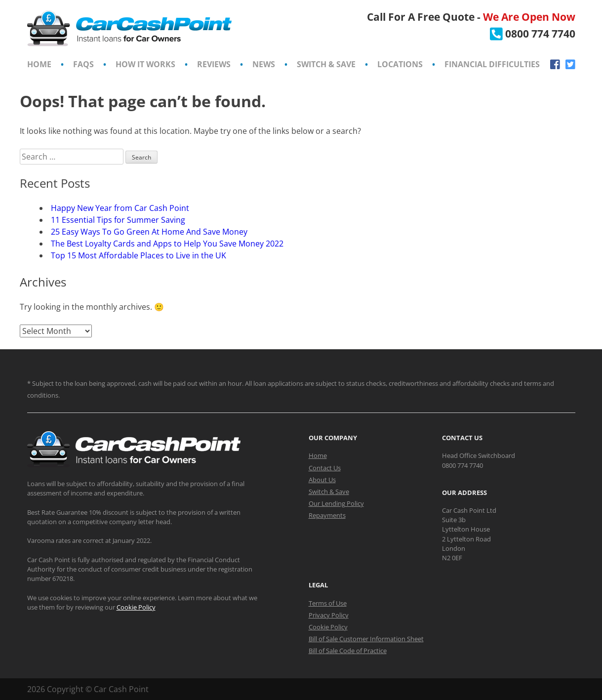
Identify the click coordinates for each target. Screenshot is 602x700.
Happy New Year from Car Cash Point (120, 208)
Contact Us (325, 468)
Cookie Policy (136, 607)
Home (39, 64)
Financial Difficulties (492, 64)
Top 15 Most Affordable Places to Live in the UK (139, 255)
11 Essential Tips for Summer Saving (118, 220)
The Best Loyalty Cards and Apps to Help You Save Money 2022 (167, 244)
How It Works (145, 64)
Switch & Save (326, 64)
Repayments (327, 515)
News (264, 64)
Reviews (214, 64)
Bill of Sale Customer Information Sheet (366, 639)
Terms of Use (328, 603)
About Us (322, 480)
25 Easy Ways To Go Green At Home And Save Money (150, 232)
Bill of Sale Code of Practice (348, 651)
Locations (400, 64)
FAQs (83, 64)
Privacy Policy (329, 615)
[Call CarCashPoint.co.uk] (533, 34)
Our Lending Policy (336, 503)
